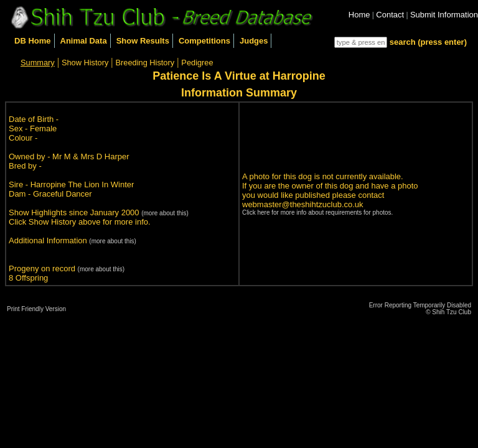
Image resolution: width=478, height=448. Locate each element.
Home (359, 15)
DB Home (33, 41)
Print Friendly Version (36, 309)
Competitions (204, 41)
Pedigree (197, 63)
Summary (38, 63)
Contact (390, 15)
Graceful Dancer (63, 194)
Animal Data (84, 41)
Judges (254, 41)
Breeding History (145, 63)
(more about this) (165, 213)
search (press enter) (428, 42)
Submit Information (444, 15)
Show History (85, 63)
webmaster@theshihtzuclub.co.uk (303, 204)
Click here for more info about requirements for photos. (317, 212)
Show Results (143, 41)
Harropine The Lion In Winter (82, 184)
